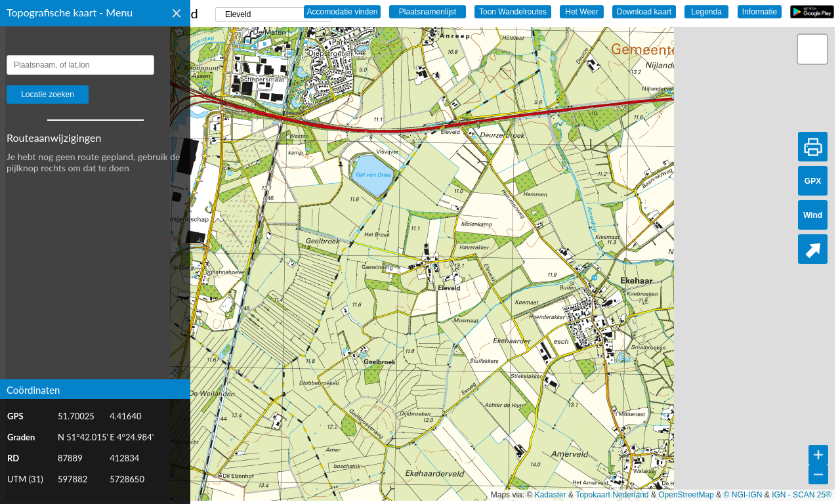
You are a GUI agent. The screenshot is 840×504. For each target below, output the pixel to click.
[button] (812, 49)
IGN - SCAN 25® (802, 495)
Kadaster (551, 495)
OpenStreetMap (686, 495)
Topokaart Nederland (612, 495)
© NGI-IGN (743, 495)
